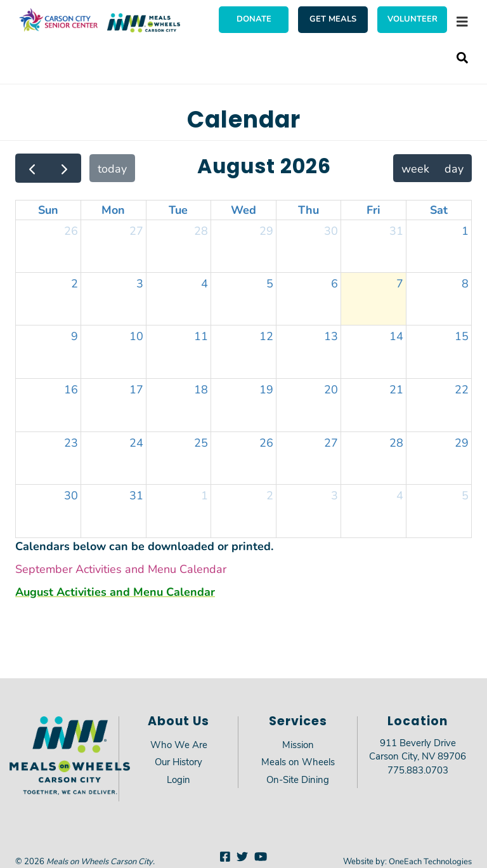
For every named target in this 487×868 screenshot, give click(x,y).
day (454, 168)
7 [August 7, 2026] (400, 283)
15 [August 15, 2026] (462, 336)
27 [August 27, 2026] (331, 442)
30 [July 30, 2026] (331, 230)
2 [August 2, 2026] (75, 283)
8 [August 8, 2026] (465, 283)
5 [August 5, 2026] (270, 283)
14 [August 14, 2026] (396, 336)
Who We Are (179, 744)
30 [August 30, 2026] (71, 495)
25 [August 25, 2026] (201, 442)
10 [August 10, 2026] (136, 336)
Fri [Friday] (373, 209)
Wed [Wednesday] (243, 209)
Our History (179, 761)
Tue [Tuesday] (178, 209)
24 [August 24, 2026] (136, 442)
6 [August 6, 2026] (334, 283)
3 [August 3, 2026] (140, 283)
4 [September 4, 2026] (400, 495)
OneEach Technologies (430, 861)
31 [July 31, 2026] (396, 230)
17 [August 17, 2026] (136, 389)
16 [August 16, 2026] (71, 389)
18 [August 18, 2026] (201, 389)
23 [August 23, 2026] (71, 442)
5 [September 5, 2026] (465, 495)
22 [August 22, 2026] (462, 389)
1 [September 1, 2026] (205, 495)
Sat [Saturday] (439, 209)
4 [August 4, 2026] (205, 283)
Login (179, 779)
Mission (298, 744)
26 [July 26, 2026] (71, 230)
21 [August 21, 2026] (396, 389)
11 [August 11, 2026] (201, 336)
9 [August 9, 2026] (75, 336)
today (112, 168)
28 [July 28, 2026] (201, 230)
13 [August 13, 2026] (331, 336)
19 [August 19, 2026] (266, 389)
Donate (254, 18)
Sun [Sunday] (48, 209)
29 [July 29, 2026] (266, 230)
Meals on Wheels (298, 761)
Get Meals (333, 18)
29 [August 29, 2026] (462, 442)
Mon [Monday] (113, 209)
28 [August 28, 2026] (396, 442)
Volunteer (412, 18)
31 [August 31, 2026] (136, 495)
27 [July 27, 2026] (136, 230)
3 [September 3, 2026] (334, 495)
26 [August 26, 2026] (266, 442)
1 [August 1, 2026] (465, 230)
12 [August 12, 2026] (266, 336)
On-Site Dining (298, 779)
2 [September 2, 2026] (270, 495)
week (415, 168)
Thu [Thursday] (308, 209)
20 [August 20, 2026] (331, 389)
